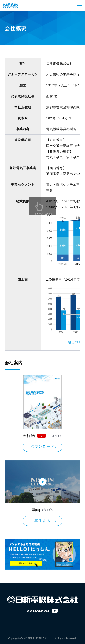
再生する (42, 521)
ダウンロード (43, 446)
